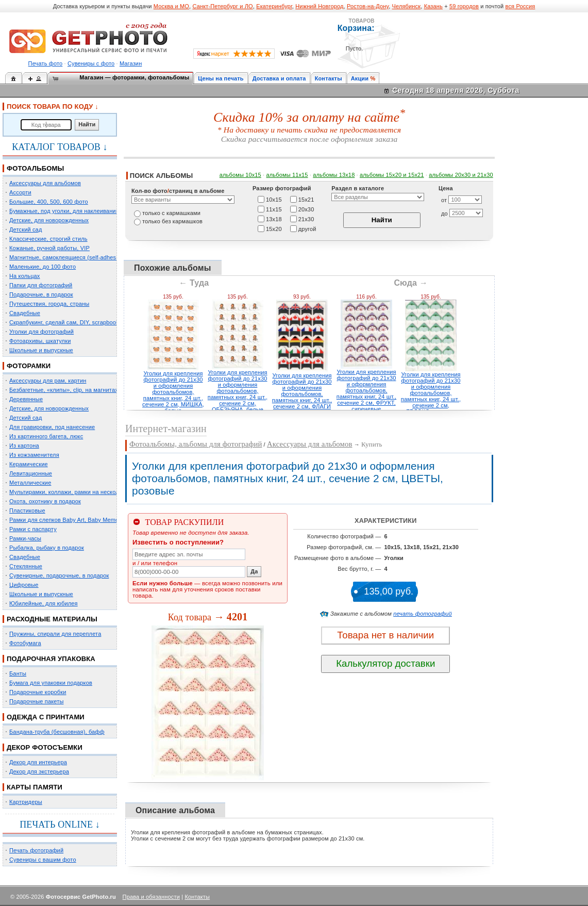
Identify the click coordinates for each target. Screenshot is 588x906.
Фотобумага (25, 643)
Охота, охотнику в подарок (45, 501)
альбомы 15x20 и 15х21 (392, 175)
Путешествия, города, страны (49, 304)
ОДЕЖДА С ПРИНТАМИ (46, 717)
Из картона (24, 446)
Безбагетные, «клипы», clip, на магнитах (64, 390)
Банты (18, 673)
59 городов (464, 6)
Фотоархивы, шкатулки (40, 341)
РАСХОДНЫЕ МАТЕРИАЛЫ (52, 619)
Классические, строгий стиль (48, 239)
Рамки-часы (25, 538)
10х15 (274, 199)
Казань (433, 6)
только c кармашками (171, 213)
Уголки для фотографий (41, 332)
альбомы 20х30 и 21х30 (461, 175)
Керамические (29, 464)
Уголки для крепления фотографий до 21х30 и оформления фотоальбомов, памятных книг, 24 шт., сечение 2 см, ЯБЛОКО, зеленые (431, 393)
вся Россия (520, 6)
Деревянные (26, 399)
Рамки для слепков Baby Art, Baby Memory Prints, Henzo (85, 520)
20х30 (306, 209)
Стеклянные (26, 566)
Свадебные (25, 313)
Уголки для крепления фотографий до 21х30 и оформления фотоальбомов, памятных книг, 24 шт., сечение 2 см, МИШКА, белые (173, 392)
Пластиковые (27, 510)
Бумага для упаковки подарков (51, 683)
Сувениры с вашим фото (43, 860)
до (444, 213)
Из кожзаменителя (34, 455)
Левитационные (31, 473)
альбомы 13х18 (334, 175)
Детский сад (26, 229)
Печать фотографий (36, 850)
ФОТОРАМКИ (29, 366)
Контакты (329, 78)
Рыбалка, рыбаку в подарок (47, 548)
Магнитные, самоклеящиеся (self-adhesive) (68, 257)
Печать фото (46, 63)
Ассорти (20, 192)
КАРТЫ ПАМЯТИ (35, 787)
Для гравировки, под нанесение (52, 427)
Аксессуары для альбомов (45, 183)
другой (307, 228)
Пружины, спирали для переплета (55, 634)
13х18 (274, 219)
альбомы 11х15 (287, 175)
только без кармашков (172, 221)
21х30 (306, 219)
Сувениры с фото (91, 63)
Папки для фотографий (41, 285)
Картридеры (26, 802)
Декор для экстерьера (39, 771)
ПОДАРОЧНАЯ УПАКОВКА (51, 659)
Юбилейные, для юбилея (44, 603)
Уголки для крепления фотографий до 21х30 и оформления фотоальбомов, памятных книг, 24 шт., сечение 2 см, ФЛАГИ (302, 391)
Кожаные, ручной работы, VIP (49, 248)
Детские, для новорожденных (49, 220)
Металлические (30, 483)
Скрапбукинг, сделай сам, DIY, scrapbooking (68, 322)
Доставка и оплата (279, 78)
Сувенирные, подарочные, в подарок (59, 575)
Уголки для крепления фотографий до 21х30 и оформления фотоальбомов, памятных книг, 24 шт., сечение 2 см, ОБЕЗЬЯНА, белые (238, 391)
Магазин (131, 63)
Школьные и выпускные (41, 350)
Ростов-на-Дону (368, 6)
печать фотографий (423, 614)
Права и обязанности (151, 897)
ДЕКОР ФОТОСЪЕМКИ (45, 747)
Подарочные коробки (38, 692)
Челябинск (407, 6)
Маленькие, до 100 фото (43, 267)
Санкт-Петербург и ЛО (222, 6)
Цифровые (24, 585)
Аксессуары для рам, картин (48, 381)
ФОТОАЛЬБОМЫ (35, 168)
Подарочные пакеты (36, 701)
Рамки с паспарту (33, 529)
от (444, 200)
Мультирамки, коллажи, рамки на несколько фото (76, 492)
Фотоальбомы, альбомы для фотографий (196, 444)
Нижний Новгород (319, 6)
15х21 (306, 199)
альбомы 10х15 (240, 175)
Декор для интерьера (38, 762)
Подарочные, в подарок (41, 294)
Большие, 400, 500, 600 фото (49, 202)
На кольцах (25, 276)
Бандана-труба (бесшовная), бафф (57, 732)
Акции (360, 78)
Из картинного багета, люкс (46, 436)
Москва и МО (171, 6)
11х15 (274, 209)
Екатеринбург (274, 6)
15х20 (274, 228)
